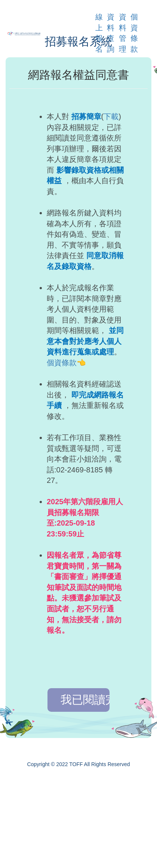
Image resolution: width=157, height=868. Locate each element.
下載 (111, 117)
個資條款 (62, 363)
